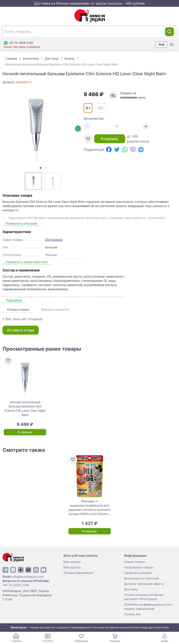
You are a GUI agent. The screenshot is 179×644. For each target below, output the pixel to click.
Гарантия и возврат (138, 573)
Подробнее (14, 300)
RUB (161, 44)
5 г (88, 108)
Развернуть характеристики (27, 262)
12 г (101, 108)
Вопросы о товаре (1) (55, 310)
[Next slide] (78, 128)
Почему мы (132, 614)
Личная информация (78, 573)
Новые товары (135, 562)
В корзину (110, 139)
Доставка (131, 589)
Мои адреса (72, 567)
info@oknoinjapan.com (28, 577)
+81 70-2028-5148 (16, 585)
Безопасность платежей (141, 578)
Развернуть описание (22, 223)
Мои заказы (72, 562)
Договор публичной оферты (144, 584)
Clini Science (54, 240)
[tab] (41, 168)
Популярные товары (139, 567)
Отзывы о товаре (18, 310)
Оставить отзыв (21, 330)
